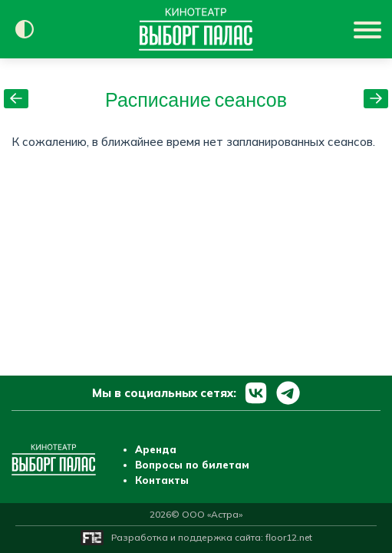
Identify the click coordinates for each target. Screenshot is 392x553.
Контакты (162, 480)
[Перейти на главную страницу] (196, 29)
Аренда (156, 449)
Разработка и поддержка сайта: (212, 537)
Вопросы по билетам (192, 465)
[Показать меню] (369, 29)
